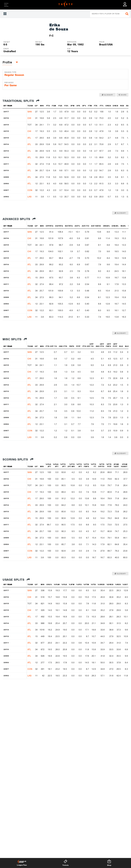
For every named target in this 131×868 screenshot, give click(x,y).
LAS (29, 197)
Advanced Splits (19, 219)
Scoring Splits (18, 459)
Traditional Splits (21, 101)
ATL (29, 138)
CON (30, 190)
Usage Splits (16, 580)
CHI (29, 118)
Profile (7, 62)
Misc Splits (15, 339)
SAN (30, 112)
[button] (7, 62)
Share (123, 95)
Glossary (107, 95)
